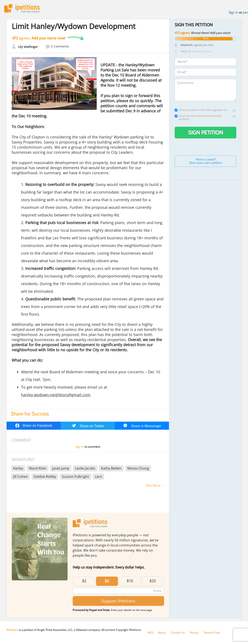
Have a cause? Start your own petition (206, 161)
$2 (84, 581)
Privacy (194, 633)
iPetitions (22, 8)
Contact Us (178, 633)
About (162, 633)
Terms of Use (212, 633)
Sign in (233, 12)
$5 (107, 581)
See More (153, 486)
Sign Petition (206, 132)
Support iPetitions (118, 601)
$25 (153, 581)
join (245, 12)
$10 (130, 581)
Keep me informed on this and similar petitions (198, 117)
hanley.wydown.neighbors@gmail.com (56, 395)
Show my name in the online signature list (201, 110)
